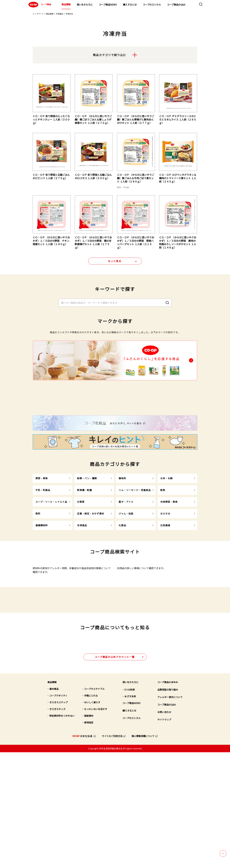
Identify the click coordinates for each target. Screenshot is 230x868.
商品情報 (66, 4)
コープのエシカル (152, 5)
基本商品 (54, 805)
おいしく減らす (92, 818)
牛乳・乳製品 (43, 552)
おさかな (165, 576)
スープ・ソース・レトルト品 (51, 564)
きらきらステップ (59, 818)
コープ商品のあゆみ (168, 798)
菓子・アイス (126, 564)
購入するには (130, 5)
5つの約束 (130, 805)
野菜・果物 (42, 540)
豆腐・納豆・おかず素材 (91, 576)
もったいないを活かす (96, 825)
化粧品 (122, 587)
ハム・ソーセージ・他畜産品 (135, 552)
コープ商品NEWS (108, 5)
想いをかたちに (85, 5)
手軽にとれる (91, 811)
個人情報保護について (143, 852)
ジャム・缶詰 (126, 576)
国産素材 (89, 831)
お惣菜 (81, 564)
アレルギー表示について (170, 813)
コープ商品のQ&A (176, 5)
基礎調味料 (42, 587)
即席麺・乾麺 (84, 552)
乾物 (163, 552)
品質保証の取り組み (168, 805)
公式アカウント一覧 (115, 773)
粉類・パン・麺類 (87, 540)
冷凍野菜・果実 (169, 564)
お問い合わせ (164, 828)
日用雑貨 (165, 587)
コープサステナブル (94, 805)
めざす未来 (130, 812)
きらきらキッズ (57, 825)
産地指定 (89, 838)
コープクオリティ (58, 811)
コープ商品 (39, 5)
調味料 (122, 540)
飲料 (38, 576)
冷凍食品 (59, 14)
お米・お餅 (166, 540)
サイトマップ (164, 835)
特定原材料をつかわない (62, 831)
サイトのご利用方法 (112, 852)
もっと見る (115, 263)
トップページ (38, 14)
